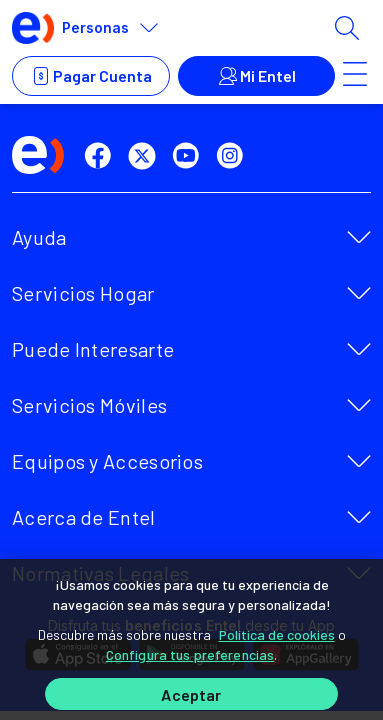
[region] (191, 639)
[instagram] (234, 156)
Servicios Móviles (89, 405)
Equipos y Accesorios (107, 461)
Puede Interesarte (93, 349)
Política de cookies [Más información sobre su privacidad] (277, 634)
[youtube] (190, 156)
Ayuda (39, 237)
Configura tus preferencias (190, 654)
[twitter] (146, 156)
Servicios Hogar (83, 293)
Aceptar (191, 694)
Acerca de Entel (84, 517)
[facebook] (102, 156)
